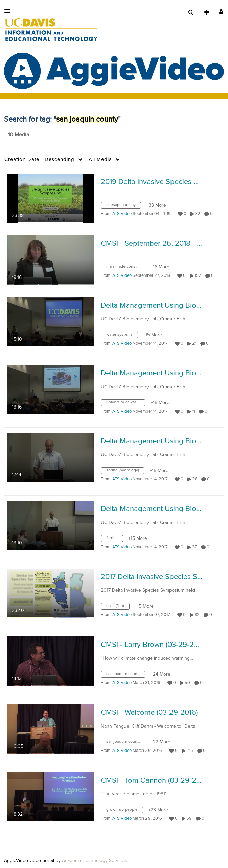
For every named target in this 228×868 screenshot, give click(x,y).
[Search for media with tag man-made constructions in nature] (126, 268)
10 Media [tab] (19, 135)
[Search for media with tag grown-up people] (124, 811)
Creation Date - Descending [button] (39, 160)
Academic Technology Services (94, 861)
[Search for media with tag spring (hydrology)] (125, 472)
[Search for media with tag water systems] (122, 336)
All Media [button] (100, 160)
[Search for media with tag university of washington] (126, 404)
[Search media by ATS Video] (122, 214)
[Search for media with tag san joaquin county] (126, 676)
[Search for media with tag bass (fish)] (118, 608)
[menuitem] (191, 12)
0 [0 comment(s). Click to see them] (212, 214)
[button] (9, 11)
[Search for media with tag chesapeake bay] (123, 207)
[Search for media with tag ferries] (115, 540)
